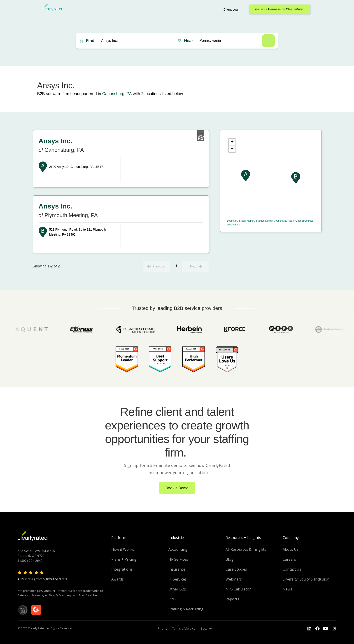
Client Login (232, 9)
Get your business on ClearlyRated (280, 9)
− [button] (232, 149)
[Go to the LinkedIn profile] (309, 629)
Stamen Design (264, 221)
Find (90, 41)
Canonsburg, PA (117, 94)
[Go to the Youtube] (317, 629)
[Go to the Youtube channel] (326, 629)
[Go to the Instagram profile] (334, 629)
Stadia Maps (246, 221)
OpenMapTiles (284, 221)
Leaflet (231, 221)
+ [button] (232, 142)
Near (189, 41)
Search (268, 41)
